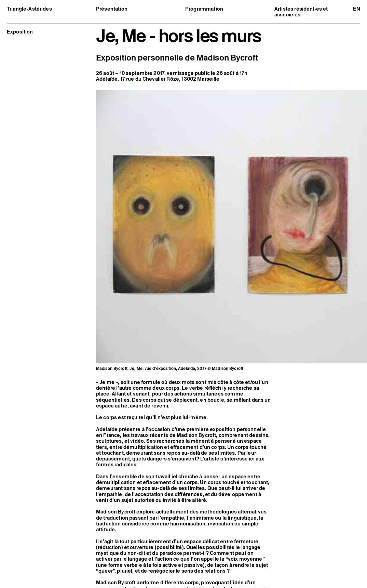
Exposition (20, 32)
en (357, 9)
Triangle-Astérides (29, 9)
